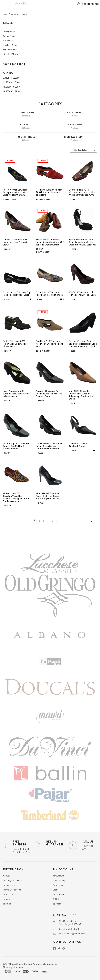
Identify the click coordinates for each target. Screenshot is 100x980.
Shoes (24, 14)
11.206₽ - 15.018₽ (11, 82)
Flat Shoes (8, 41)
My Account (58, 876)
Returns (7, 899)
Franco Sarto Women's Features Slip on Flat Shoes (49, 294)
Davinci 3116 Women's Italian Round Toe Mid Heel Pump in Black (49, 394)
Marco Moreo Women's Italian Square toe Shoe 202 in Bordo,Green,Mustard (50, 242)
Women (14, 14)
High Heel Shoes (10, 54)
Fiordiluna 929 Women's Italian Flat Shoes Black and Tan (50, 344)
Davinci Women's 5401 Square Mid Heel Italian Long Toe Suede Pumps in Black (83, 344)
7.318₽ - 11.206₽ (11, 78)
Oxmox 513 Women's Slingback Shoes (79, 445)
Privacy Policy (9, 885)
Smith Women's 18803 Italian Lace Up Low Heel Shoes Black (15, 344)
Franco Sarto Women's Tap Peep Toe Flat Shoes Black (17, 294)
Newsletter (58, 885)
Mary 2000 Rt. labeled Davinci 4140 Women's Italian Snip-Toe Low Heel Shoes (81, 395)
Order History (59, 880)
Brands (56, 890)
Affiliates (57, 899)
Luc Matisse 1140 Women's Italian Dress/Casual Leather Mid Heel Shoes (49, 446)
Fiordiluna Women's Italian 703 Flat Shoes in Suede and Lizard (49, 192)
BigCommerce (51, 964)
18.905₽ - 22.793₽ (11, 91)
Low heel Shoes (10, 45)
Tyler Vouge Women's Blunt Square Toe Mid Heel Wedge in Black (17, 446)
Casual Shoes (9, 36)
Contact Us (8, 894)
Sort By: (74, 150)
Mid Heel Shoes (10, 50)
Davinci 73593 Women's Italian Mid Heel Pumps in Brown (16, 242)
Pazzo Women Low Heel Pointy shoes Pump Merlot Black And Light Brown (16, 192)
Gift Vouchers (59, 894)
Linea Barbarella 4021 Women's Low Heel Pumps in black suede (16, 394)
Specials (57, 904)
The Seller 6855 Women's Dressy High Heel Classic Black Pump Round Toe (49, 496)
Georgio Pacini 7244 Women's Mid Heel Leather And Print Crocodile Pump (82, 192)
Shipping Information (13, 880)
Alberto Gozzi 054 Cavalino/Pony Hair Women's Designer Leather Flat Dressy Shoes (17, 497)
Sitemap (7, 904)
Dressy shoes (9, 32)
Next (93, 521)
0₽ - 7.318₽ (8, 73)
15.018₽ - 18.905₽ (11, 87)
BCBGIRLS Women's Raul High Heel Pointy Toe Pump (82, 294)
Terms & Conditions (12, 890)
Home (5, 14)
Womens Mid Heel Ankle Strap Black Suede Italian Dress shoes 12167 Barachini (82, 242)
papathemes (19, 967)
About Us (7, 876)
